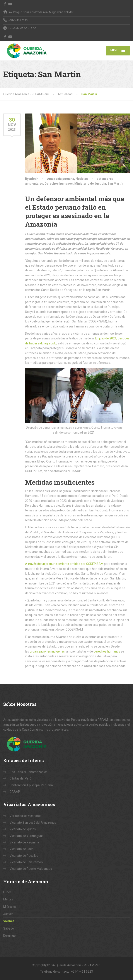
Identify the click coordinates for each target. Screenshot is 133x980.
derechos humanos (107, 651)
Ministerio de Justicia (90, 184)
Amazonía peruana (61, 179)
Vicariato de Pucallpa (24, 856)
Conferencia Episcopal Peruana (31, 785)
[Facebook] (5, 4)
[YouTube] (10, 4)
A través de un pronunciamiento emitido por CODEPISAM (64, 564)
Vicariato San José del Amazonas (33, 823)
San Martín (115, 184)
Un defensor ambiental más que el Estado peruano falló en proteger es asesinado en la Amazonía (75, 211)
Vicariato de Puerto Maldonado (31, 869)
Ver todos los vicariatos (26, 816)
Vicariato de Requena (24, 842)
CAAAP (15, 792)
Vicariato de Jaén (22, 849)
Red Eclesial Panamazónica (29, 772)
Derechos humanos (59, 184)
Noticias (82, 179)
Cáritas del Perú (20, 778)
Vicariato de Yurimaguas (26, 836)
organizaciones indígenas (47, 651)
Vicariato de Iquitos (23, 829)
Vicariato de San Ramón (26, 862)
